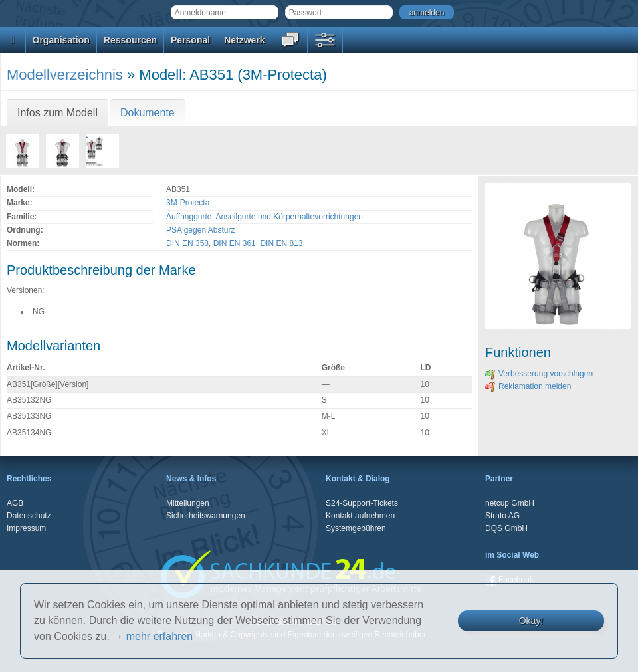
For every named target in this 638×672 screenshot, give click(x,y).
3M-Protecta (188, 203)
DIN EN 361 (235, 243)
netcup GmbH (510, 503)
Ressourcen (130, 40)
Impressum (26, 528)
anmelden (427, 13)
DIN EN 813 (281, 243)
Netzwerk (244, 40)
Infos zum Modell (57, 113)
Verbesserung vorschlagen (539, 374)
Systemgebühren (356, 528)
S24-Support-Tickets (362, 503)
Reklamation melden (528, 386)
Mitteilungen (188, 503)
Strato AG (502, 516)
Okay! (531, 621)
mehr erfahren (160, 636)
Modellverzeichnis (65, 75)
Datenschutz (29, 516)
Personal (190, 40)
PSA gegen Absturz (200, 230)
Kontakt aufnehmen (360, 516)
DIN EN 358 (187, 243)
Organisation (61, 40)
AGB (15, 503)
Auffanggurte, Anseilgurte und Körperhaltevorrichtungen (265, 217)
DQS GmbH (506, 528)
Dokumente (148, 113)
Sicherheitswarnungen (206, 516)
